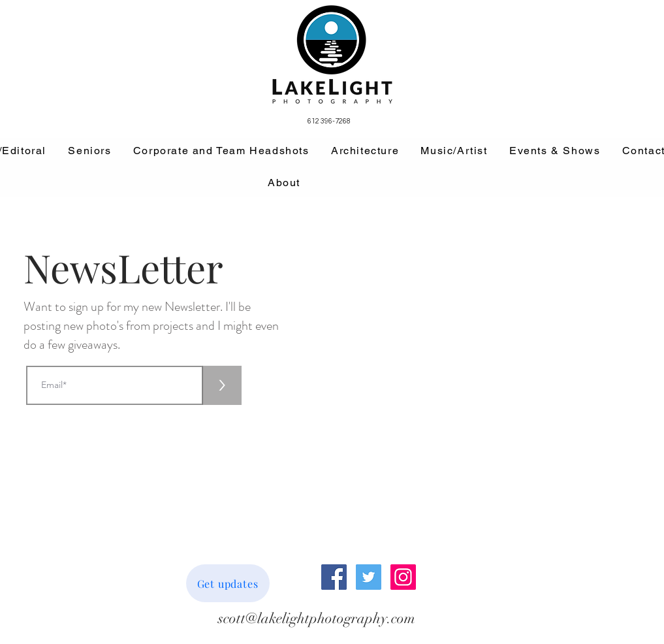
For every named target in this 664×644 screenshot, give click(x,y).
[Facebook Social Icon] (334, 577)
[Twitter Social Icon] (369, 577)
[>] (222, 385)
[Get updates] (228, 583)
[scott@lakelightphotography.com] (317, 619)
